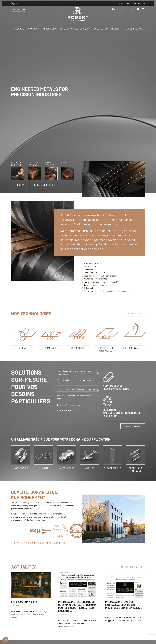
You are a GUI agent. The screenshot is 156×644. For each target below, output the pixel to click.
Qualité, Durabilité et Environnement (115, 291)
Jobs (126, 8)
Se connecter (139, 2)
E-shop (16, 2)
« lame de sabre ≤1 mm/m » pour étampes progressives (74, 372)
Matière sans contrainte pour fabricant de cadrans (74, 397)
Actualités (118, 8)
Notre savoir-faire (133, 426)
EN (110, 8)
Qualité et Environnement (107, 28)
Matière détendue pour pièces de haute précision (77, 389)
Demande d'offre (19, 8)
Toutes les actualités (131, 567)
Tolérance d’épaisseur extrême (69, 405)
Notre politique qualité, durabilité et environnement (40, 543)
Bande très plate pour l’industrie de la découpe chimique (76, 382)
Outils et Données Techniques (75, 28)
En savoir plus (135, 314)
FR (107, 8)
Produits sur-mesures (44, 185)
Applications (49, 28)
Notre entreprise (134, 28)
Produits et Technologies (26, 28)
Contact (133, 8)
